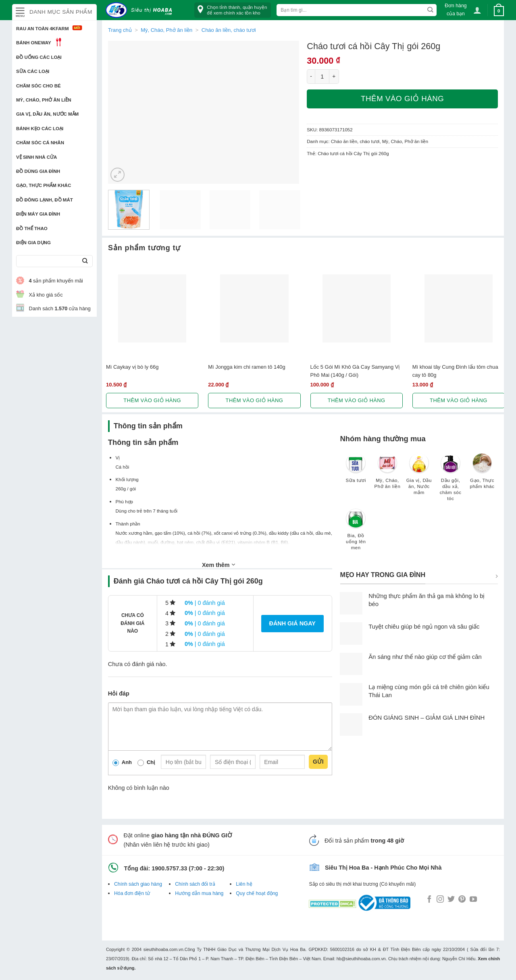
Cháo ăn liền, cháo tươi (229, 30)
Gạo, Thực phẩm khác (44, 185)
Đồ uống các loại (39, 57)
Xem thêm (218, 565)
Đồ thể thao (32, 228)
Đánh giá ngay (292, 623)
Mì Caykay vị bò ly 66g (132, 367)
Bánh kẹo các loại (40, 129)
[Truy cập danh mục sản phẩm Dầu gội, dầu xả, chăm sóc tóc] (451, 481)
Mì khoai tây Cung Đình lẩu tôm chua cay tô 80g (455, 371)
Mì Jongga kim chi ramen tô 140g (247, 367)
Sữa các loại (33, 71)
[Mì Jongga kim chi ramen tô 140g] (254, 308)
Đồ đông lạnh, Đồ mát (45, 200)
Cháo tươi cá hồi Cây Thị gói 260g (353, 154)
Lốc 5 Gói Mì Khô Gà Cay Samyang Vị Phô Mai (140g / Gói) (355, 371)
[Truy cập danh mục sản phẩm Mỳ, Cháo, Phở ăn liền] (387, 475)
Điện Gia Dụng (33, 243)
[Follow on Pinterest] (462, 900)
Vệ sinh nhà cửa (36, 157)
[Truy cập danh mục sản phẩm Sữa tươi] (356, 472)
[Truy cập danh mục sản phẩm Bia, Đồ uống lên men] (356, 533)
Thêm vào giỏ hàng (402, 99)
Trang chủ (120, 30)
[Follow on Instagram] (440, 900)
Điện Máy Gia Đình (38, 214)
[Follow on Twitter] (451, 900)
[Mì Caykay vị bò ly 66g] (152, 308)
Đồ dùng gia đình (38, 171)
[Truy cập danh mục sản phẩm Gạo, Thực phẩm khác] (482, 475)
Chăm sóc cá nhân (40, 143)
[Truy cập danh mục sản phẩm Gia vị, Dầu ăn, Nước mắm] (419, 478)
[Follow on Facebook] (429, 900)
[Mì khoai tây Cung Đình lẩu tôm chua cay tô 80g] (459, 308)
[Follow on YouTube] (473, 900)
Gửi (318, 762)
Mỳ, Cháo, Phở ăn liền (44, 100)
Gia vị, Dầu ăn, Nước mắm (47, 114)
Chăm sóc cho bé (38, 86)
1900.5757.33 (169, 868)
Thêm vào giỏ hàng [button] (152, 400)
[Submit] (85, 261)
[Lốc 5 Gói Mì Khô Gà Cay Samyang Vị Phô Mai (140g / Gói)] (357, 308)
